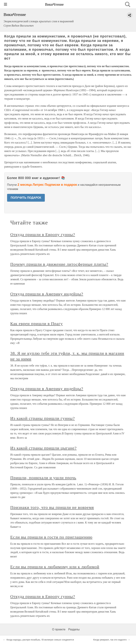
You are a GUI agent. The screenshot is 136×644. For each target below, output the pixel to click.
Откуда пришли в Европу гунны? (43, 235)
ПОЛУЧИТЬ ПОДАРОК (26, 198)
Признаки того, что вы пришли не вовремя (52, 507)
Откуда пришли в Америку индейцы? (47, 294)
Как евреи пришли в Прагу (37, 324)
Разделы (74, 629)
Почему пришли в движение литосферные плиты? (59, 264)
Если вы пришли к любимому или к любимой (55, 567)
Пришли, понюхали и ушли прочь (43, 478)
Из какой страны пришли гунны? (42, 418)
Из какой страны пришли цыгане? (43, 448)
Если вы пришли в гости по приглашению (51, 537)
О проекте (59, 629)
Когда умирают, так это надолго (110, 640)
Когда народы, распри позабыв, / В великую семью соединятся (40, 640)
